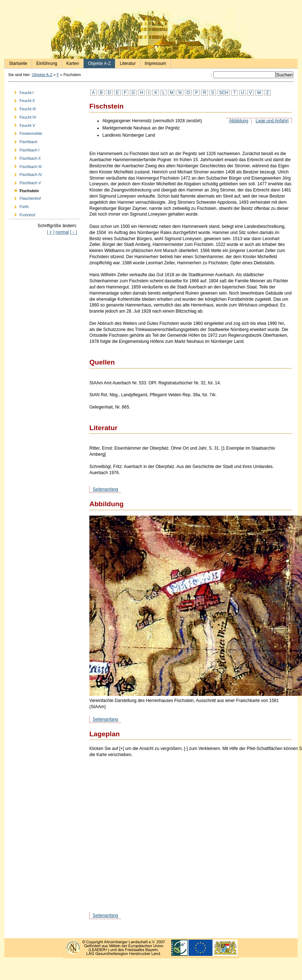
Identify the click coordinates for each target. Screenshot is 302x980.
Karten (70, 62)
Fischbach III (25, 165)
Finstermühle (25, 133)
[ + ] (50, 232)
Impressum (153, 62)
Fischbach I (24, 149)
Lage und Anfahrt (272, 121)
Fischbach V (25, 182)
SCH (224, 93)
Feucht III (22, 108)
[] (73, 232)
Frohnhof (22, 214)
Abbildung (239, 121)
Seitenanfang (105, 489)
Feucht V (22, 124)
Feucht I (21, 91)
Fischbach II (25, 157)
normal (62, 232)
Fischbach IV (25, 174)
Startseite (16, 62)
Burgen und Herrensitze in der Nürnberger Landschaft (151, 34)
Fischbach (23, 141)
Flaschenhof (25, 197)
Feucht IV (22, 116)
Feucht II (22, 100)
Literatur (125, 62)
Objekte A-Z (97, 62)
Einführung (45, 62)
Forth (19, 206)
